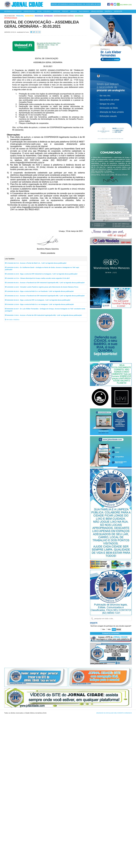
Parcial (119, 629)
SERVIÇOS (74, 11)
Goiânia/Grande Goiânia (64, 16)
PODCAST (65, 11)
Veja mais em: (10, 16)
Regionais (39, 16)
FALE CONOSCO (84, 11)
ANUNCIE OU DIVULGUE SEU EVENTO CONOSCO (114, 713)
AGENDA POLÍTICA (29, 11)
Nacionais (79, 16)
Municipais (29, 16)
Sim (104, 629)
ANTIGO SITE (118, 11)
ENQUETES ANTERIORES (111, 633)
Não (109, 629)
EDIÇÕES (108, 11)
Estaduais (48, 16)
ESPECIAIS (57, 11)
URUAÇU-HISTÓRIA (97, 11)
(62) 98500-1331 (126, 5)
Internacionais (11, 18)
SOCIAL (39, 11)
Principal (20, 16)
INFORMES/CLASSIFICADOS (13, 11)
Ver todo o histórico (12, 320)
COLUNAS (48, 11)
